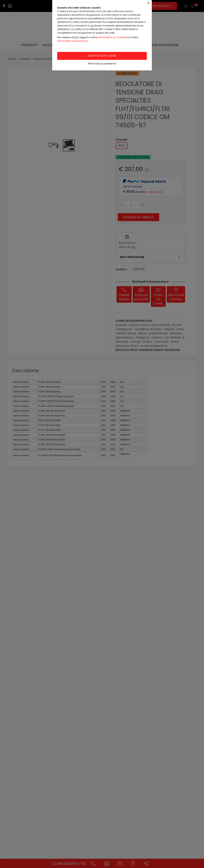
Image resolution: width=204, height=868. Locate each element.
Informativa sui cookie (111, 37)
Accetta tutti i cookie (102, 56)
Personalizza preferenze (102, 64)
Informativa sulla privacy (73, 41)
